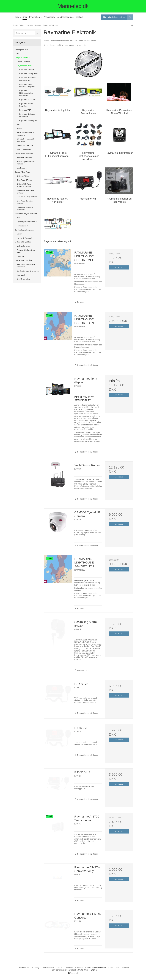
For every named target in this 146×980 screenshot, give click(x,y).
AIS (18, 218)
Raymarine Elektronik (25, 66)
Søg (37, 33)
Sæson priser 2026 (22, 50)
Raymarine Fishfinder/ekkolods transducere (26, 93)
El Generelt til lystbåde (23, 242)
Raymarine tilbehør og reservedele (27, 115)
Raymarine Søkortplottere (29, 74)
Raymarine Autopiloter (27, 70)
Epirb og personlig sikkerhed (27, 222)
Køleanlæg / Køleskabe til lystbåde (26, 163)
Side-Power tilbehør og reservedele (25, 209)
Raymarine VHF (25, 110)
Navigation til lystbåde (23, 58)
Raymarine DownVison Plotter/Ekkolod (27, 79)
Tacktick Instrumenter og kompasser (26, 134)
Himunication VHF (24, 226)
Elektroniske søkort (24, 149)
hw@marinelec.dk (99, 968)
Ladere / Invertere (23, 246)
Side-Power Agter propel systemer (26, 192)
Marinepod (21, 275)
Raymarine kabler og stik (28, 121)
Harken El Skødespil (24, 238)
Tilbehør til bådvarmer (25, 157)
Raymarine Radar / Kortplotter (26, 105)
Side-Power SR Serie (25, 180)
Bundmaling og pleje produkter (28, 271)
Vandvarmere (22, 168)
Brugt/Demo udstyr (24, 279)
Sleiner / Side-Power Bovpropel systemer (24, 185)
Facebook (73, 973)
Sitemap (94, 970)
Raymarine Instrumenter (28, 100)
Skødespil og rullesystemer (24, 230)
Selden (20, 234)
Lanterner (20, 257)
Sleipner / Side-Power (23, 172)
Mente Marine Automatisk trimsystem (26, 266)
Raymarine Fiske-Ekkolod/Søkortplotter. (27, 86)
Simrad (20, 129)
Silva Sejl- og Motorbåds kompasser (26, 140)
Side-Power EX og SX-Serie (27, 197)
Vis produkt (119, 267)
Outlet (17, 54)
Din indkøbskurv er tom (118, 17)
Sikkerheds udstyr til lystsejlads (26, 214)
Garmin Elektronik (23, 62)
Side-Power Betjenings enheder (25, 202)
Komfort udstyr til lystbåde (24, 154)
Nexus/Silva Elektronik (25, 145)
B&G (19, 125)
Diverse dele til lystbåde (23, 260)
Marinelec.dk (73, 6)
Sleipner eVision (23, 176)
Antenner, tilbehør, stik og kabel (26, 251)
